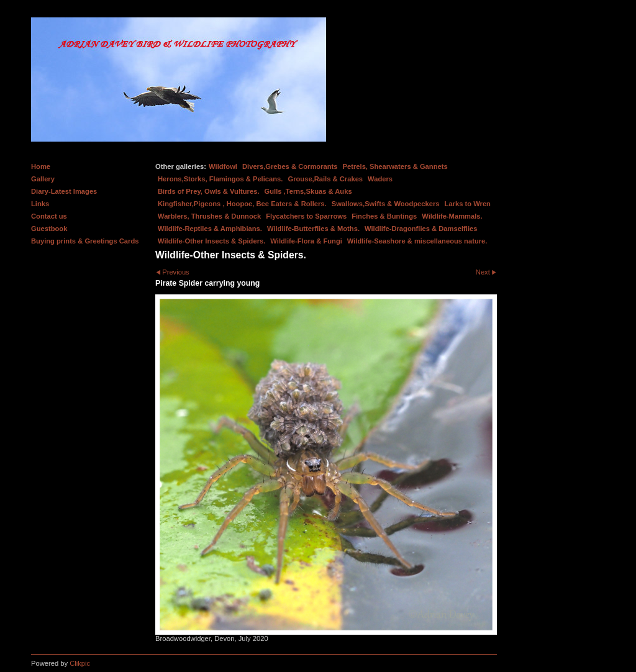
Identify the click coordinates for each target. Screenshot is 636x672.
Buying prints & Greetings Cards (85, 241)
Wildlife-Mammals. (452, 216)
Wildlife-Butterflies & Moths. (313, 229)
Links (40, 204)
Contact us (49, 216)
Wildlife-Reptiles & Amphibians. (210, 229)
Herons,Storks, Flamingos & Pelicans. (220, 179)
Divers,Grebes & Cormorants (290, 166)
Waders (380, 179)
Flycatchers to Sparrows (306, 216)
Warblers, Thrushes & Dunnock (209, 216)
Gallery (43, 179)
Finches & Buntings (384, 216)
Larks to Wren (468, 204)
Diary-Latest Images (64, 191)
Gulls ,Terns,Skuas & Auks (308, 191)
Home (41, 166)
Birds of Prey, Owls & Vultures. (209, 191)
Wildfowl (223, 166)
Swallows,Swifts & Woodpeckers (386, 204)
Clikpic (80, 663)
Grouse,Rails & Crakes (325, 179)
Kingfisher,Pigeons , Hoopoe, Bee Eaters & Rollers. (242, 204)
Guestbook (49, 229)
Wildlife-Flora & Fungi (306, 241)
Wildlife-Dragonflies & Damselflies (421, 229)
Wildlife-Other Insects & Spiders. (211, 241)
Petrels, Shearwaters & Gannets (395, 166)
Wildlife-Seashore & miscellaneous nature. (417, 241)
